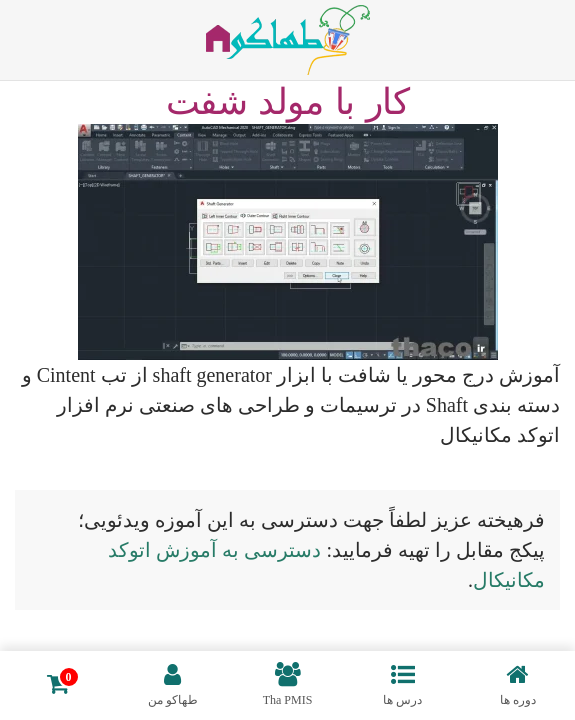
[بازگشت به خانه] (288, 40)
